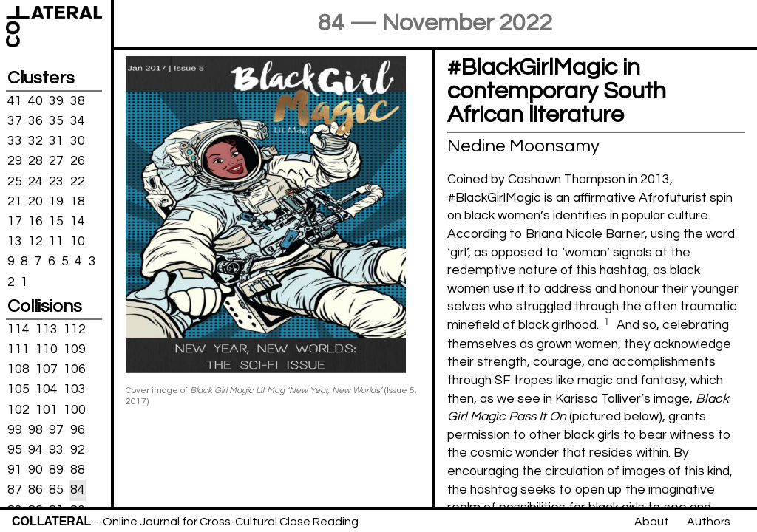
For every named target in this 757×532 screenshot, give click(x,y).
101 (47, 409)
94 (35, 450)
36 (35, 121)
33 (15, 141)
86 (35, 490)
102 (18, 409)
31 (56, 141)
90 (35, 470)
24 (35, 181)
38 (78, 101)
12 (35, 242)
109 (75, 349)
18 (78, 202)
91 (15, 470)
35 (56, 121)
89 (56, 470)
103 (75, 389)
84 (78, 490)
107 (47, 369)
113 (47, 330)
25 (15, 181)
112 (75, 330)
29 (15, 161)
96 (78, 430)
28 (35, 161)
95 (15, 450)
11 (56, 242)
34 (78, 121)
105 (18, 389)
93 (56, 450)
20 (35, 202)
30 (78, 141)
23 (56, 181)
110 (47, 349)
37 (15, 121)
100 (75, 409)
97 (56, 430)
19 (56, 202)
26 (78, 161)
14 (78, 222)
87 (15, 490)
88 (78, 470)
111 (18, 349)
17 (15, 222)
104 (47, 389)
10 (78, 242)
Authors (709, 522)
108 (18, 369)
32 (35, 141)
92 (78, 450)
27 (56, 161)
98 (35, 430)
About (652, 522)
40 (35, 101)
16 (35, 222)
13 (15, 242)
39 (56, 101)
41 (15, 101)
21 (15, 202)
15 (56, 222)
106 (75, 369)
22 (78, 181)
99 (15, 430)
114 (18, 330)
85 (56, 490)
